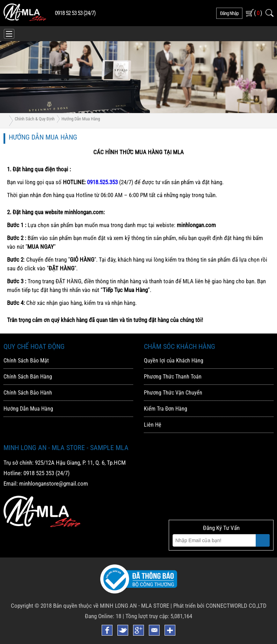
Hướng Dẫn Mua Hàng (81, 119)
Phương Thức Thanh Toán (173, 377)
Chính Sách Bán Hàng (28, 377)
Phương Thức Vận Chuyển (173, 393)
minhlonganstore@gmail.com (54, 484)
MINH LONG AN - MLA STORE (134, 606)
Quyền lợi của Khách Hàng (174, 361)
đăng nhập (229, 13)
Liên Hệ (153, 425)
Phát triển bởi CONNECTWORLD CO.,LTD (220, 606)
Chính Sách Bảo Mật (26, 361)
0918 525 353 (39, 473)
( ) (258, 13)
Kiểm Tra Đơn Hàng (166, 409)
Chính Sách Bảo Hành (28, 393)
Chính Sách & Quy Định (35, 119)
